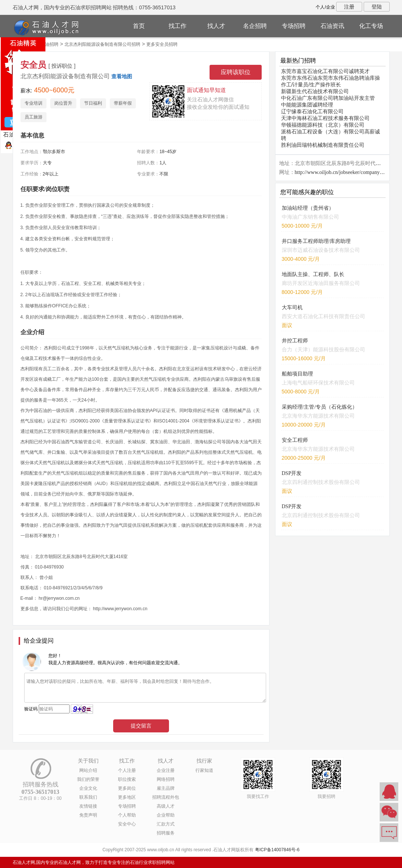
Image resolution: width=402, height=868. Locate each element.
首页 (139, 26)
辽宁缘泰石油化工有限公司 (312, 111)
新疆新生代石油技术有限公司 (315, 91)
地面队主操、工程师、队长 (313, 274)
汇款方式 (166, 824)
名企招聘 (255, 26)
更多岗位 (127, 788)
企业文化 (88, 788)
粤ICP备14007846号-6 (277, 850)
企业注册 (166, 770)
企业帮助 (166, 815)
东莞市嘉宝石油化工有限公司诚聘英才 (325, 71)
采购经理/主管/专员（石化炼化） (320, 407)
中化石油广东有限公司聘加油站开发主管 (328, 98)
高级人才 (166, 806)
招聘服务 (166, 833)
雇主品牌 (166, 788)
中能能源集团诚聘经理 (307, 105)
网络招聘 (166, 779)
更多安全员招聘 (162, 44)
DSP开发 (292, 473)
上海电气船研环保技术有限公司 (318, 383)
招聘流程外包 (166, 797)
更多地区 (127, 797)
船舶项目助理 (297, 374)
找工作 (178, 26)
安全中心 (127, 824)
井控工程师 (295, 341)
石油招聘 (50, 44)
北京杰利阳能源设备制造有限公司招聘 (102, 44)
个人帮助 (127, 815)
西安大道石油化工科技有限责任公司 (323, 316)
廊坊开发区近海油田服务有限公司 (321, 283)
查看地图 (122, 76)
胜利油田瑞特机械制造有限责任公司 (323, 145)
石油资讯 (332, 26)
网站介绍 (88, 770)
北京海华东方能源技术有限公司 (318, 416)
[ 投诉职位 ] (62, 66)
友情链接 (88, 806)
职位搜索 (127, 779)
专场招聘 (294, 26)
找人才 (216, 26)
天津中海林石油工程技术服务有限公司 (325, 118)
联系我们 (88, 797)
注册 (349, 7)
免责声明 (88, 815)
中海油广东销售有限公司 (310, 217)
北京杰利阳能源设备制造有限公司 (65, 76)
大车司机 (292, 308)
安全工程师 (295, 440)
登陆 (377, 7)
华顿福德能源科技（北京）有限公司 (323, 125)
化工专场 (371, 26)
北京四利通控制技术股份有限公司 (321, 482)
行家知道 (204, 770)
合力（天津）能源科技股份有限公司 (323, 349)
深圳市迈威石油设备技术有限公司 (321, 250)
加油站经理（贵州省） (308, 208)
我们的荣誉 (88, 779)
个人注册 (127, 770)
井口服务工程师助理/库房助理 (316, 241)
